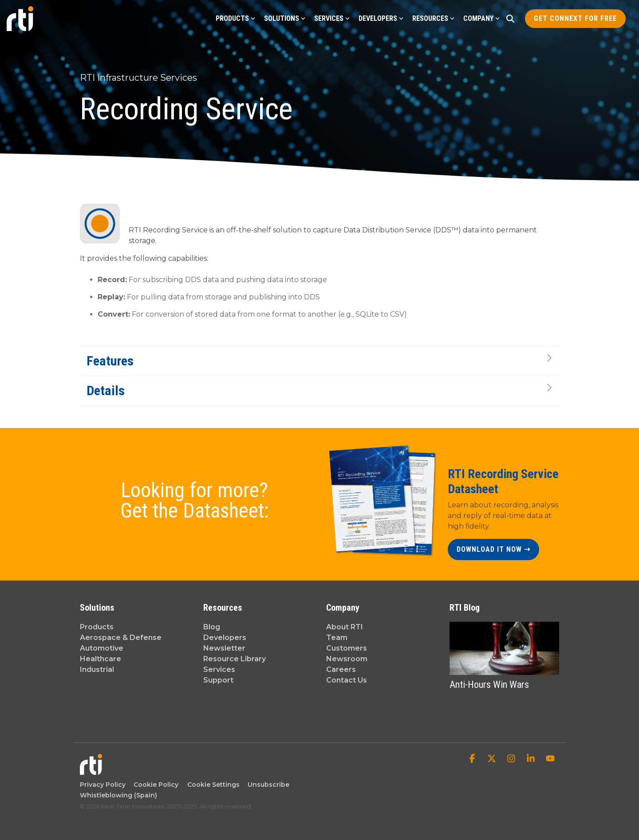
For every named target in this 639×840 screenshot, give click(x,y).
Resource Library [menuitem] (235, 659)
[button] (473, 759)
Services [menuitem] (219, 669)
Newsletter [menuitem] (224, 648)
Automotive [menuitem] (102, 648)
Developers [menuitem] (225, 638)
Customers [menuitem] (347, 648)
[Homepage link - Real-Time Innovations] (91, 770)
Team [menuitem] (337, 638)
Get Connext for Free (575, 18)
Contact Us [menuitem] (347, 680)
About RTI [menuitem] (345, 627)
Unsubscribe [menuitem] (267, 785)
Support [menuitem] (218, 680)
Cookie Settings (213, 785)
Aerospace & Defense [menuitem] (121, 638)
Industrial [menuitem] (97, 669)
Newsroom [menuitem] (347, 659)
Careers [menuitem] (341, 669)
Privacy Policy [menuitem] (103, 785)
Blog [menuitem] (212, 627)
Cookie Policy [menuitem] (154, 785)
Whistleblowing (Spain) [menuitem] (118, 795)
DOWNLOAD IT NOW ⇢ (493, 549)
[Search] (510, 19)
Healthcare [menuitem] (101, 659)
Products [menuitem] (97, 627)
